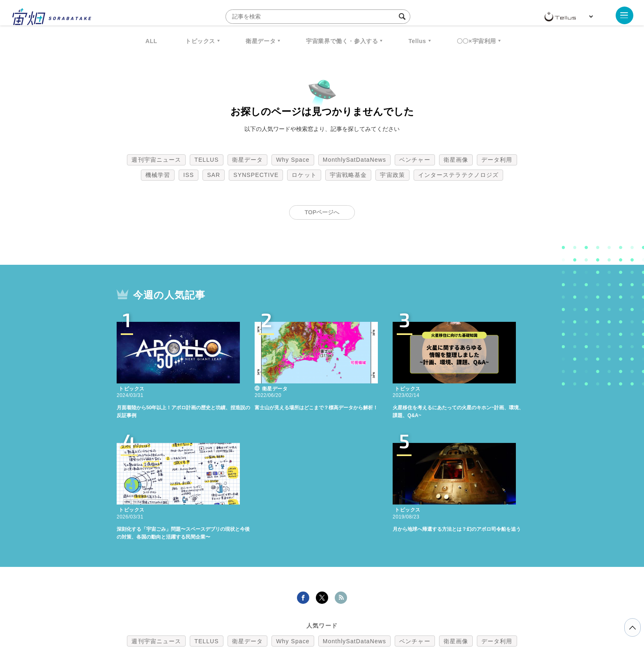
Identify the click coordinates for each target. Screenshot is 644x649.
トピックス (200, 41)
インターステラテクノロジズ (458, 175)
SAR (214, 175)
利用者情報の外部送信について (366, 606)
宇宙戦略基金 (348, 175)
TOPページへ (322, 212)
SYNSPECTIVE (256, 175)
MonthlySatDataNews (354, 160)
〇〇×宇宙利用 (476, 41)
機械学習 (158, 175)
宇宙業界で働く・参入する (342, 41)
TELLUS (207, 160)
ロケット (304, 175)
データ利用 (497, 160)
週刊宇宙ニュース (156, 160)
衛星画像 (456, 160)
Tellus (417, 41)
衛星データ (261, 41)
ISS (189, 175)
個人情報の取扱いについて (297, 606)
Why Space (293, 160)
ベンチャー (415, 160)
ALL (151, 41)
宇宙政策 (392, 175)
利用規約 (254, 606)
